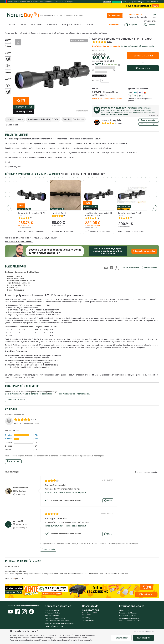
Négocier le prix (143, 68)
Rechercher (115, 16)
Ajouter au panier (143, 56)
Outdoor (90, 25)
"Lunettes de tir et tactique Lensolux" (83, 174)
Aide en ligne (139, 2)
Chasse (11, 25)
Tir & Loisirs (37, 25)
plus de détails (12, 125)
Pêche (23, 25)
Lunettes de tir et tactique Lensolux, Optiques (86, 33)
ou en (106, 65)
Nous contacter (152, 2)
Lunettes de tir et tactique (52, 33)
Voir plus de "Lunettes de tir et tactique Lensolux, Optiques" (31, 238)
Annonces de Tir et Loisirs (17, 33)
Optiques (35, 33)
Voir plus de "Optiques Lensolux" (19, 242)
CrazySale (111, 120)
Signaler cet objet (151, 268)
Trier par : (139, 472)
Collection (52, 25)
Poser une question (149, 120)
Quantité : (96, 81)
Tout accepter (144, 638)
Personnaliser (121, 638)
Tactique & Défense (71, 25)
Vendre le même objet (131, 268)
